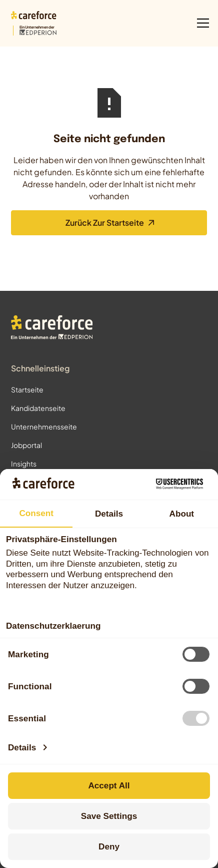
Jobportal (26, 445)
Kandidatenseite (38, 408)
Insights (24, 464)
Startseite (27, 389)
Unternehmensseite (44, 426)
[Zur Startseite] (34, 23)
